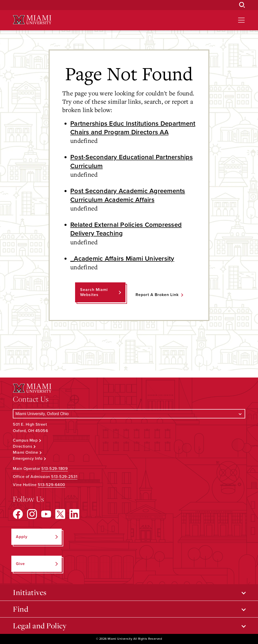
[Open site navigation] (241, 20)
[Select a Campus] (129, 414)
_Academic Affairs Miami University (122, 259)
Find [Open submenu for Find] (21, 609)
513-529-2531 (64, 477)
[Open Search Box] (242, 5)
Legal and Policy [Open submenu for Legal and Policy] (40, 626)
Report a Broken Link (157, 295)
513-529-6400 (52, 485)
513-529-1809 (55, 469)
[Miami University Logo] (32, 20)
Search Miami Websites (94, 292)
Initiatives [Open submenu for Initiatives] (30, 592)
